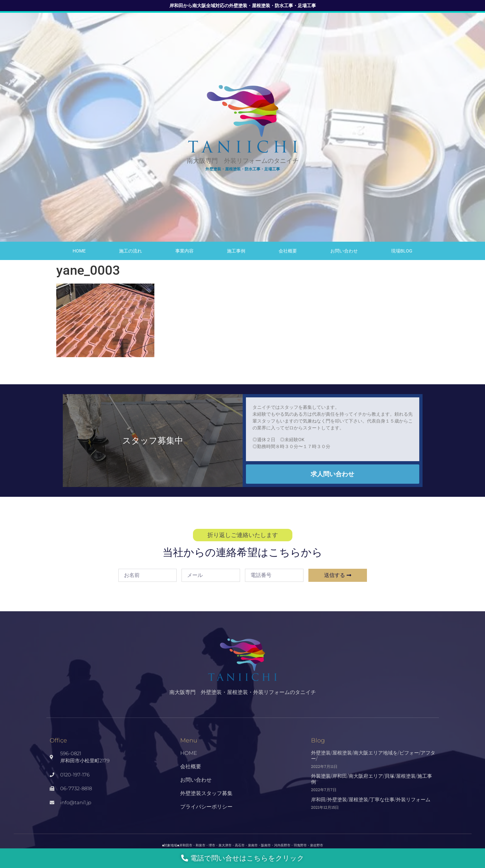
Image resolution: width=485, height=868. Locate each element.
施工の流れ (130, 251)
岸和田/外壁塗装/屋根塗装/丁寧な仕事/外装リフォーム (371, 799)
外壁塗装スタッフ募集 (206, 793)
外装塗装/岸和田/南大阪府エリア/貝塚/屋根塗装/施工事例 (372, 779)
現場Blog (402, 251)
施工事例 (236, 251)
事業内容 (184, 251)
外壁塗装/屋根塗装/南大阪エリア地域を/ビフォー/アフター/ (373, 756)
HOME (79, 251)
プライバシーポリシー (206, 807)
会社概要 (288, 251)
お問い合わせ (344, 251)
